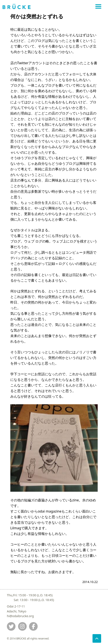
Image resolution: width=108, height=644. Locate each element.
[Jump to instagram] (22, 626)
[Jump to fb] (33, 626)
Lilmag (16, 528)
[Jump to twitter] (11, 626)
